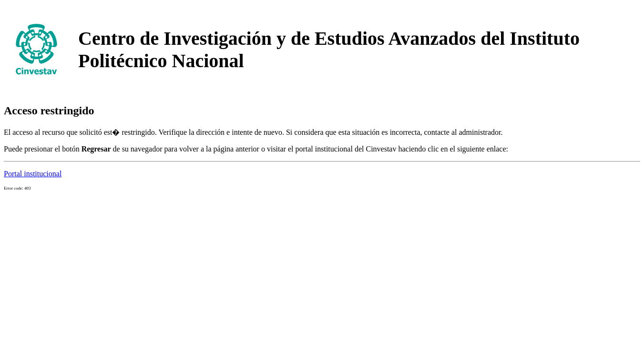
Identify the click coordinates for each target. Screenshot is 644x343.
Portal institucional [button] (33, 174)
